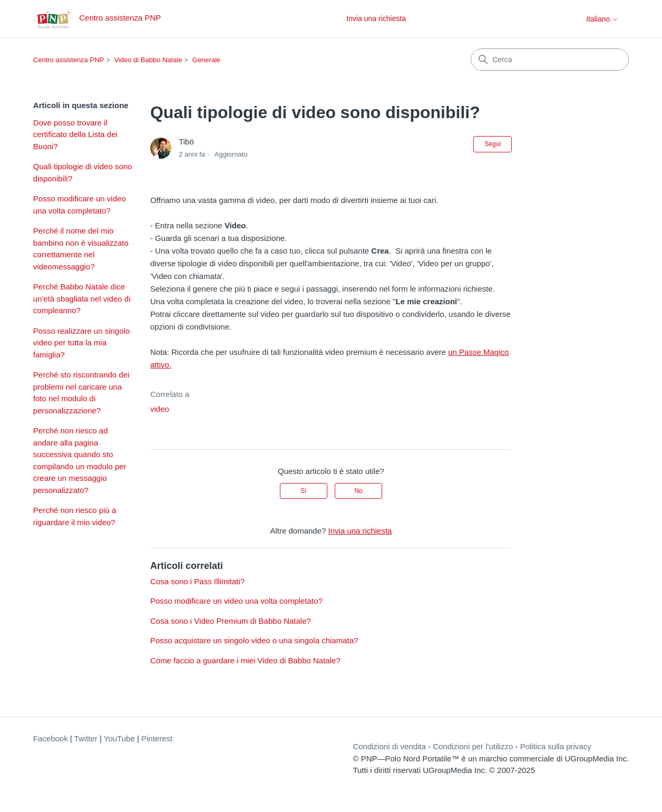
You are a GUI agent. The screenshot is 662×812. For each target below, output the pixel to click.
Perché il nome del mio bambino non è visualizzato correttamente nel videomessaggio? (81, 249)
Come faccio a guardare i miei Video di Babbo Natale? (245, 660)
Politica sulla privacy (556, 746)
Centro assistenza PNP (69, 60)
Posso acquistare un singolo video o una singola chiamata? (254, 640)
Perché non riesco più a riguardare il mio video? (75, 516)
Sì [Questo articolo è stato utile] (303, 491)
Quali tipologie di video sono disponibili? (83, 172)
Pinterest (157, 738)
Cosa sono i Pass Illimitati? (197, 581)
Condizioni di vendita (389, 746)
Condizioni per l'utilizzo (473, 746)
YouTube (119, 738)
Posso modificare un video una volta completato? (80, 205)
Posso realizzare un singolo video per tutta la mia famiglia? (81, 343)
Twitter (86, 738)
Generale (206, 60)
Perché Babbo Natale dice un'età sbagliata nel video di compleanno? (82, 298)
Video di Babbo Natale (148, 60)
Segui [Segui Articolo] (493, 144)
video (160, 409)
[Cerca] (550, 60)
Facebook (51, 738)
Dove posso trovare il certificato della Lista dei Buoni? (75, 134)
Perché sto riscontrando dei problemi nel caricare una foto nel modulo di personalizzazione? (81, 393)
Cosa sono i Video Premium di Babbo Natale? (231, 621)
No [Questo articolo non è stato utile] (358, 491)
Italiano (602, 19)
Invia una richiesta (376, 18)
